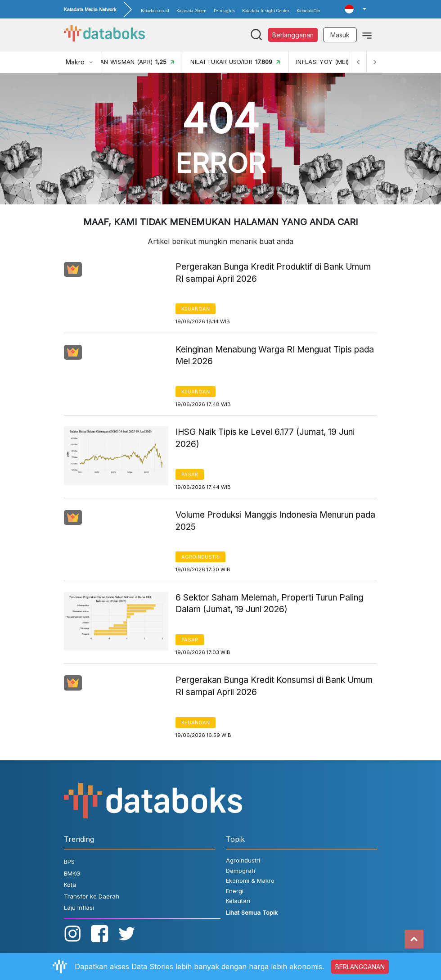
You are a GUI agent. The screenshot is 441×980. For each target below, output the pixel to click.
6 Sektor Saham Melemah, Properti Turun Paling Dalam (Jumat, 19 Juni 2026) (269, 604)
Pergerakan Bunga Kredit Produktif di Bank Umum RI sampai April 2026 (273, 273)
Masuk (340, 35)
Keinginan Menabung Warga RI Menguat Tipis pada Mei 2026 (275, 356)
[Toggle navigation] (367, 35)
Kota (70, 885)
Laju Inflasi (79, 908)
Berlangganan (293, 35)
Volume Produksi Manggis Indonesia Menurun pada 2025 (275, 521)
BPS (69, 862)
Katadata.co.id (155, 11)
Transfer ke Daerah (92, 896)
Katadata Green (191, 11)
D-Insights (224, 11)
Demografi (241, 871)
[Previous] (358, 62)
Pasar (190, 474)
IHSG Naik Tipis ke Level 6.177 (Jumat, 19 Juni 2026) (265, 438)
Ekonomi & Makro (250, 881)
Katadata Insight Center (266, 11)
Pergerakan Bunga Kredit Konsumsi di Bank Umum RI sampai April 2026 (274, 686)
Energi (235, 891)
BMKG (72, 873)
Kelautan (238, 901)
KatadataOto (308, 11)
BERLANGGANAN (360, 967)
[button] (355, 9)
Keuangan (196, 309)
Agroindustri (200, 557)
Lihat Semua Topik (252, 912)
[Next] (374, 62)
